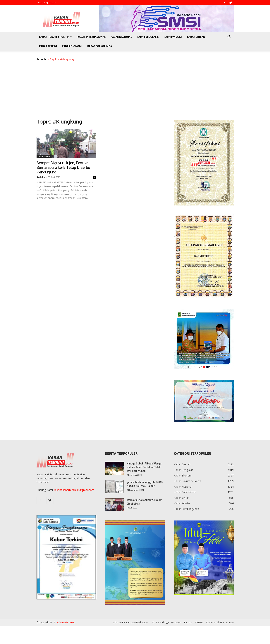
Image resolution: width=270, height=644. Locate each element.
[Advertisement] (135, 92)
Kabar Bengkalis (148, 37)
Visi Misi (199, 622)
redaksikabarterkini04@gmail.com (74, 490)
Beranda (42, 59)
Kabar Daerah (44, 157)
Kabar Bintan (196, 37)
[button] (229, 37)
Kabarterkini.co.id (66, 622)
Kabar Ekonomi (72, 46)
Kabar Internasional (92, 37)
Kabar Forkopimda (100, 46)
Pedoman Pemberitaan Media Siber (130, 622)
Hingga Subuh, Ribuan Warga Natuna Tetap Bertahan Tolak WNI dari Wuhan (144, 467)
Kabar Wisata (173, 37)
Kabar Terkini (48, 46)
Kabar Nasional (121, 37)
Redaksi (41, 177)
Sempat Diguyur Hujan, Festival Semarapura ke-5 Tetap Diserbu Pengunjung (63, 168)
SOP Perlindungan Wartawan (166, 622)
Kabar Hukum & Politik (56, 37)
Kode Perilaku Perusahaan (220, 622)
